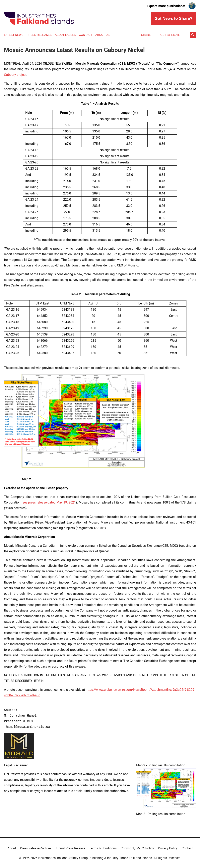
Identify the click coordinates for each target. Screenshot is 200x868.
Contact (86, 35)
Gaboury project (15, 75)
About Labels (65, 35)
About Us (102, 35)
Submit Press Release (70, 848)
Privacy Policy (168, 848)
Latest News (14, 35)
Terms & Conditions (103, 848)
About (12, 848)
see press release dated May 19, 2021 (49, 502)
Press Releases (39, 35)
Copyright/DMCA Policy (137, 848)
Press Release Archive (35, 848)
